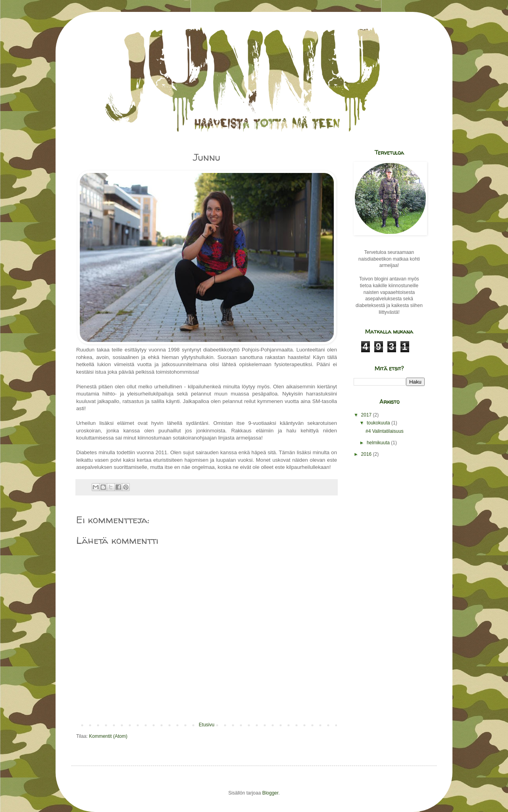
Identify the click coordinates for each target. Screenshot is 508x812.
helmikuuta (379, 443)
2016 (367, 454)
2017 (367, 415)
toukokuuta (379, 423)
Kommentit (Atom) (108, 736)
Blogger (270, 793)
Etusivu (207, 725)
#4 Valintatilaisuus (385, 431)
